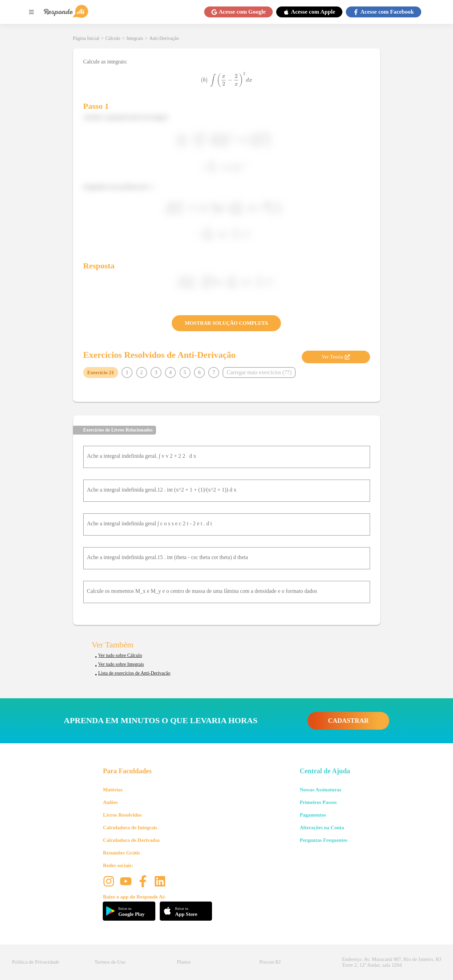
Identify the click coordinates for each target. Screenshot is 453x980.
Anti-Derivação (164, 38)
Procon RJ (270, 962)
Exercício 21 (101, 372)
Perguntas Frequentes (324, 840)
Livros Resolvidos (122, 815)
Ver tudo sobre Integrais (121, 664)
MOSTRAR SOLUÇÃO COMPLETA (227, 323)
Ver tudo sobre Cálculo (120, 655)
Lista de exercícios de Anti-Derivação (134, 673)
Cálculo (113, 38)
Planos (184, 962)
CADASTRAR (348, 721)
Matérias (112, 790)
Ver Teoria (336, 357)
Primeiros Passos (318, 802)
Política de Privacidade (36, 962)
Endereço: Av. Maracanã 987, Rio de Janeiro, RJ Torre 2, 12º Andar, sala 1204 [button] (392, 962)
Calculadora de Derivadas (131, 840)
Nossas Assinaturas (321, 790)
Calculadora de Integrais (130, 828)
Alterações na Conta (322, 828)
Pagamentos (313, 815)
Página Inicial (86, 38)
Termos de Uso (110, 962)
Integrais (135, 38)
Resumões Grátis (121, 853)
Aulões (110, 802)
